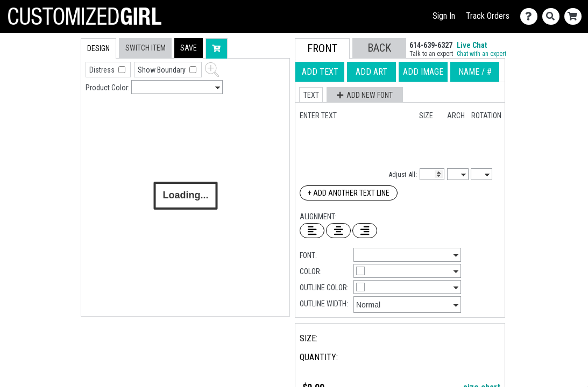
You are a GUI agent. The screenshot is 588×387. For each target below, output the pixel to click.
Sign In (444, 16)
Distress (103, 70)
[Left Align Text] (312, 231)
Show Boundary (162, 70)
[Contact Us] (531, 16)
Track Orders (488, 16)
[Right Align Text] (365, 231)
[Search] (553, 16)
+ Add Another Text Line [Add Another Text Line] (349, 193)
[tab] (58, 107)
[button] (189, 48)
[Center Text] (338, 231)
